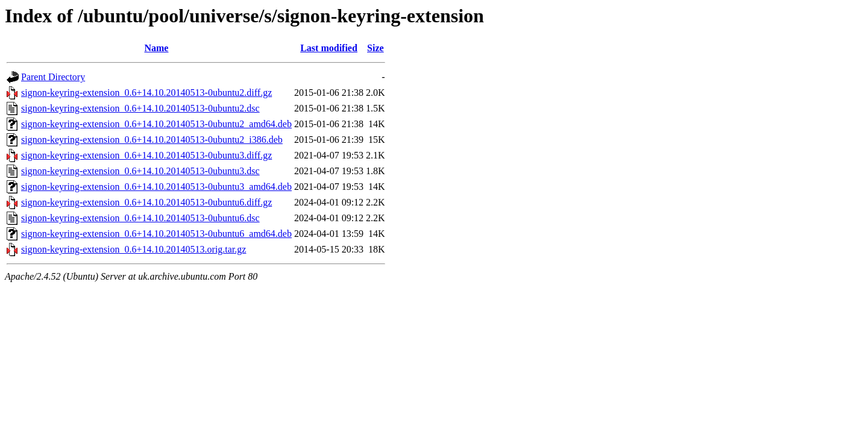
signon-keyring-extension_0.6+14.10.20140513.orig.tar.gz (134, 249)
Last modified (329, 48)
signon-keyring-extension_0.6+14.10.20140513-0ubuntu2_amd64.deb (156, 124)
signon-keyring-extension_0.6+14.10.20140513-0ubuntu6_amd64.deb (156, 234)
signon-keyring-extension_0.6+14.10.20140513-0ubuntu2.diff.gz (146, 93)
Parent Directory (53, 77)
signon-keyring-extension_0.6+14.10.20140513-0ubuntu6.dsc (140, 218)
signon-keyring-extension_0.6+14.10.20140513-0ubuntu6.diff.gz (146, 202)
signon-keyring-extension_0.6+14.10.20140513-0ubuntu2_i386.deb (152, 140)
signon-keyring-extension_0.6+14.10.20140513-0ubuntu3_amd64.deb (156, 187)
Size (376, 48)
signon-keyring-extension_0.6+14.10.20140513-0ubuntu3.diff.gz (146, 155)
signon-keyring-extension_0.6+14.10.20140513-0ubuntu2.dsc (140, 108)
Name (156, 48)
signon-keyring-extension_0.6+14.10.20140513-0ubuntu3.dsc (140, 171)
